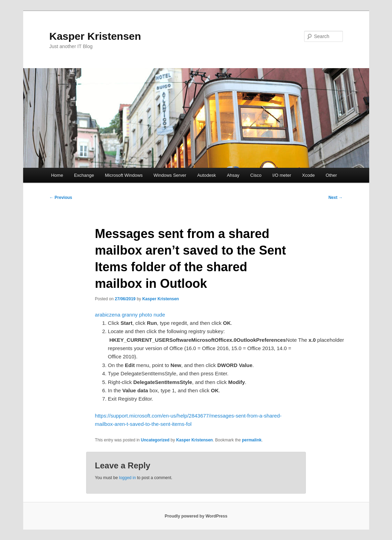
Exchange (84, 175)
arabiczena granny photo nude (130, 315)
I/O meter (282, 175)
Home (57, 175)
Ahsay (233, 175)
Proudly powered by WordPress (196, 516)
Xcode (308, 175)
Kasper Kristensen (95, 36)
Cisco (256, 175)
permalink (252, 440)
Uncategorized (155, 440)
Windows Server (170, 175)
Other (331, 175)
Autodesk (207, 175)
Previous (61, 198)
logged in (127, 478)
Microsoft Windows (124, 175)
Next (335, 198)
